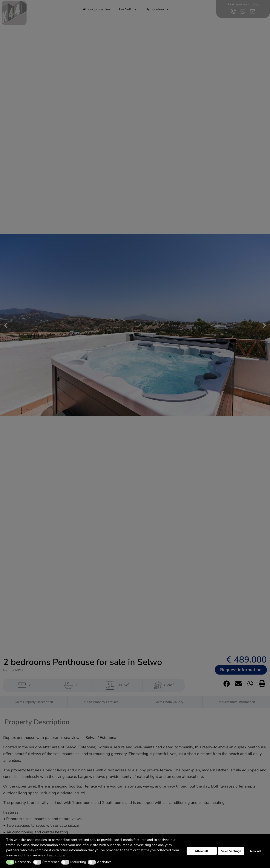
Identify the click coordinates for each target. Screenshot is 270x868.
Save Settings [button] (231, 851)
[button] (10, 862)
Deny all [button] (255, 851)
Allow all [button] (202, 851)
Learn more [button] (56, 855)
